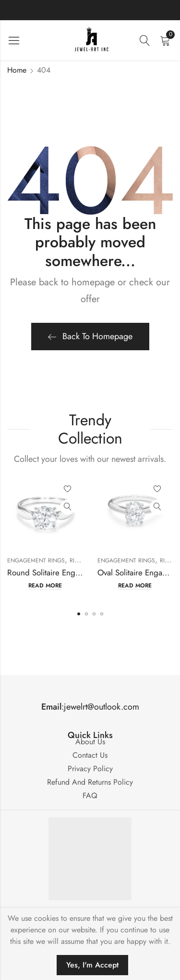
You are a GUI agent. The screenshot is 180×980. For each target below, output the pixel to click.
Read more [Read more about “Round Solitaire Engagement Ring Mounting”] (45, 586)
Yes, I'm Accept (92, 965)
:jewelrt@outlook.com (90, 707)
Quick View (68, 507)
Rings (78, 560)
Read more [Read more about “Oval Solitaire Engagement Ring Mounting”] (135, 586)
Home (17, 70)
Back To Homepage (90, 336)
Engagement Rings (36, 560)
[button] (79, 614)
